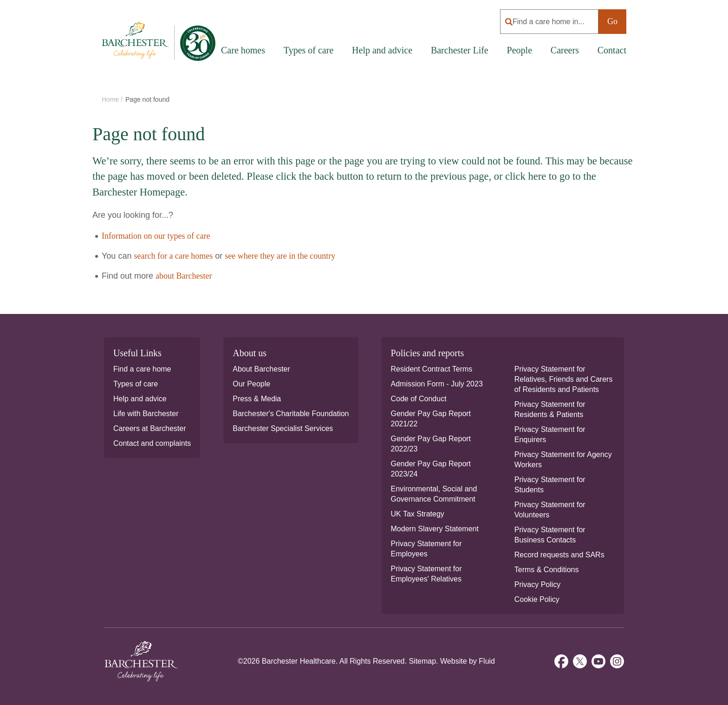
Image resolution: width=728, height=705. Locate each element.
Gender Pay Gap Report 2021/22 (431, 419)
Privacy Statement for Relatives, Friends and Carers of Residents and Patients (564, 379)
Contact (612, 50)
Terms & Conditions (547, 570)
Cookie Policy (537, 599)
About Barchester (261, 369)
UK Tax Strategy (418, 514)
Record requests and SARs (559, 555)
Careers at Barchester (150, 428)
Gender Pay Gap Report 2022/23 (431, 444)
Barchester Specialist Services (283, 428)
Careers (565, 50)
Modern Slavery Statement (435, 529)
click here (526, 176)
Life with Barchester (146, 414)
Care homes (243, 50)
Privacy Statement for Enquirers (550, 434)
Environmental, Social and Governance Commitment (434, 494)
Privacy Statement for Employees (426, 549)
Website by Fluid (468, 661)
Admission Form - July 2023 (437, 384)
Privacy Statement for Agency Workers (563, 460)
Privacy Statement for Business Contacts (550, 535)
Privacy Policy (538, 584)
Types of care (136, 384)
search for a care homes (173, 256)
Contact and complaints (152, 443)
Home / (113, 99)
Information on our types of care (156, 236)
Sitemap (422, 661)
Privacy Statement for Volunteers (550, 510)
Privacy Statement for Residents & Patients (550, 409)
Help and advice (382, 50)
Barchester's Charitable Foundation (291, 414)
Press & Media (257, 399)
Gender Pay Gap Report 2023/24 (431, 469)
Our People (251, 384)
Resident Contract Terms (432, 369)
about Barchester (184, 276)
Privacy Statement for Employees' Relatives (426, 574)
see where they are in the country (280, 256)
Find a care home (142, 369)
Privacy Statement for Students (550, 485)
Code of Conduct (419, 399)
